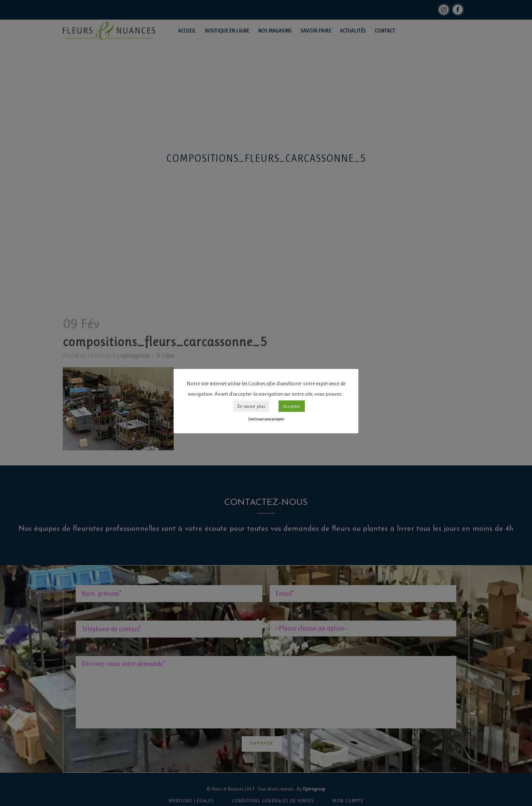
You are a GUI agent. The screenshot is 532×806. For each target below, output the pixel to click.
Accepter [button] (292, 406)
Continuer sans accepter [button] (266, 419)
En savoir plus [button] (251, 406)
